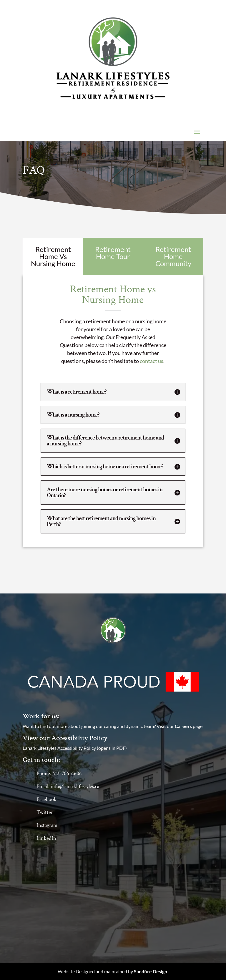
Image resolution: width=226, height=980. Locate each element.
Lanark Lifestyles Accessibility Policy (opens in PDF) (75, 748)
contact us (152, 361)
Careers (183, 726)
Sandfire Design (151, 971)
